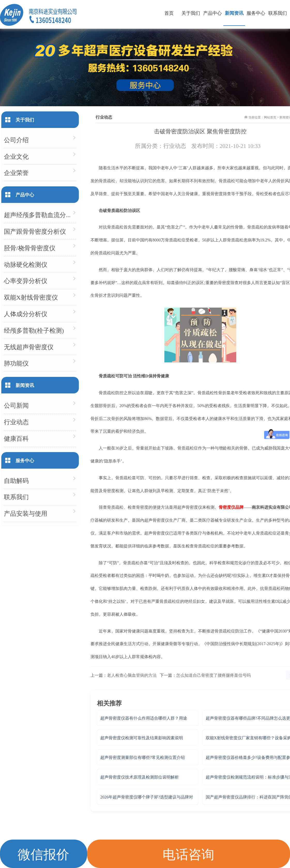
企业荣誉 (16, 173)
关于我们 (191, 13)
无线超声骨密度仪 (29, 347)
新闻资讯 (234, 13)
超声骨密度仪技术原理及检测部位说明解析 (140, 777)
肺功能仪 (16, 363)
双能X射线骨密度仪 (31, 297)
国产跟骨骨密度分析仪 (35, 231)
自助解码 (16, 480)
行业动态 (175, 146)
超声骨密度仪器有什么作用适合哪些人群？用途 (144, 718)
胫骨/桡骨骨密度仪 (30, 248)
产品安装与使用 (26, 513)
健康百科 (16, 438)
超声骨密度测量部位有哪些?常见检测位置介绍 (143, 757)
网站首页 (270, 117)
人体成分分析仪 (26, 314)
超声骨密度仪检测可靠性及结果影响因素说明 (142, 738)
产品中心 (212, 13)
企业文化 (16, 156)
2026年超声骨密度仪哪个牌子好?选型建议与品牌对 (147, 797)
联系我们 (278, 13)
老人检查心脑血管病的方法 (132, 675)
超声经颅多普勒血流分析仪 (40, 215)
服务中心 (256, 13)
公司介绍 (16, 140)
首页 (169, 13)
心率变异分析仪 (26, 281)
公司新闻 (16, 405)
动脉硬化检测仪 (26, 264)
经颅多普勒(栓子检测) (34, 330)
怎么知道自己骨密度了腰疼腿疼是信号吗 (213, 675)
